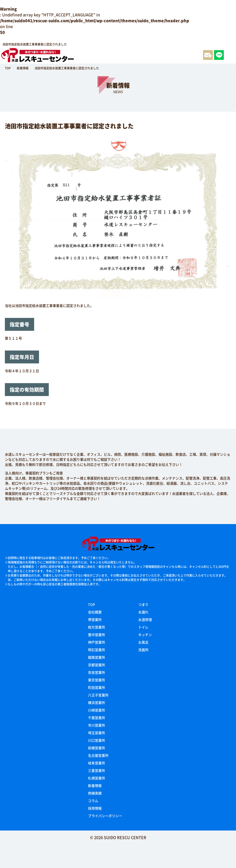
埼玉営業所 (97, 733)
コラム (93, 801)
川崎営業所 (97, 710)
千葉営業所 (97, 718)
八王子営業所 (98, 695)
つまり (143, 604)
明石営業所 (97, 650)
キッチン (145, 635)
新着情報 (95, 785)
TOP (92, 604)
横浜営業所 (97, 702)
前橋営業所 (97, 748)
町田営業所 (97, 687)
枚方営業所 (97, 627)
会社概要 (95, 612)
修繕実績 (95, 793)
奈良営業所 (97, 672)
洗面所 (143, 650)
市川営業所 (97, 725)
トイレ (143, 627)
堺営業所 (95, 619)
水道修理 (145, 619)
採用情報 (95, 808)
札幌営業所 (97, 778)
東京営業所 (97, 680)
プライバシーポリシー (105, 816)
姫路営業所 (97, 657)
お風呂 (143, 642)
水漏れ (143, 612)
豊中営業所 (97, 635)
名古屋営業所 (98, 755)
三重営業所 (97, 770)
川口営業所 (97, 740)
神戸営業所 (97, 642)
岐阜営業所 (97, 763)
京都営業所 (97, 665)
